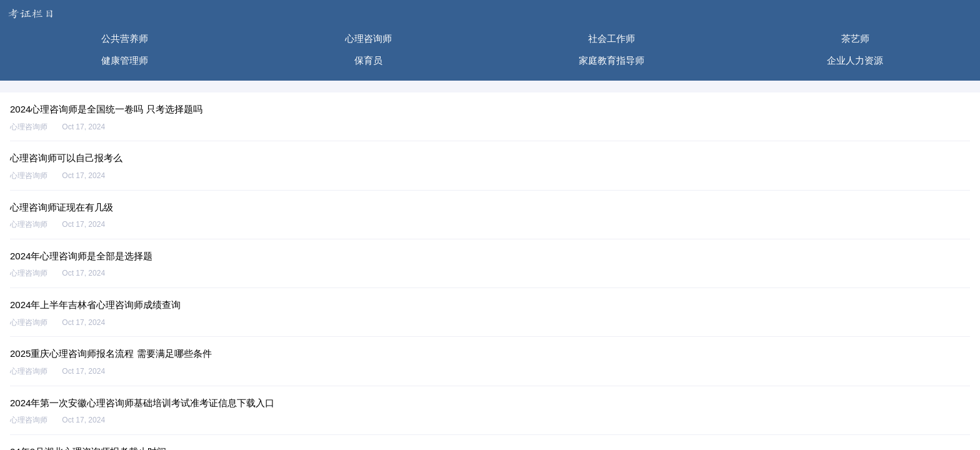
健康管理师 (125, 60)
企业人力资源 (855, 60)
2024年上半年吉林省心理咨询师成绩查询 (95, 305)
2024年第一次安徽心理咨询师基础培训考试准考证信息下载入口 (142, 403)
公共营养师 (125, 38)
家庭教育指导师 (612, 60)
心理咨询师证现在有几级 (62, 207)
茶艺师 (855, 38)
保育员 (368, 60)
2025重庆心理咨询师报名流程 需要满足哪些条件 (111, 353)
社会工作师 (612, 38)
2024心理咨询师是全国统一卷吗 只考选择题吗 (106, 109)
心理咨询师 (368, 38)
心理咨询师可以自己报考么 (66, 158)
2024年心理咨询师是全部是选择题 (81, 256)
